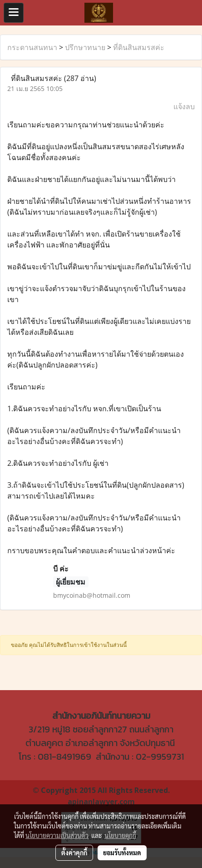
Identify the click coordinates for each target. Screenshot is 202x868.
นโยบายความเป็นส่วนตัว (57, 835)
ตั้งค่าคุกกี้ (74, 853)
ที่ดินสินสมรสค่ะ (139, 47)
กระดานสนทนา (32, 47)
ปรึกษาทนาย (85, 47)
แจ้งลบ (184, 106)
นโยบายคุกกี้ (120, 835)
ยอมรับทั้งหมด (122, 853)
